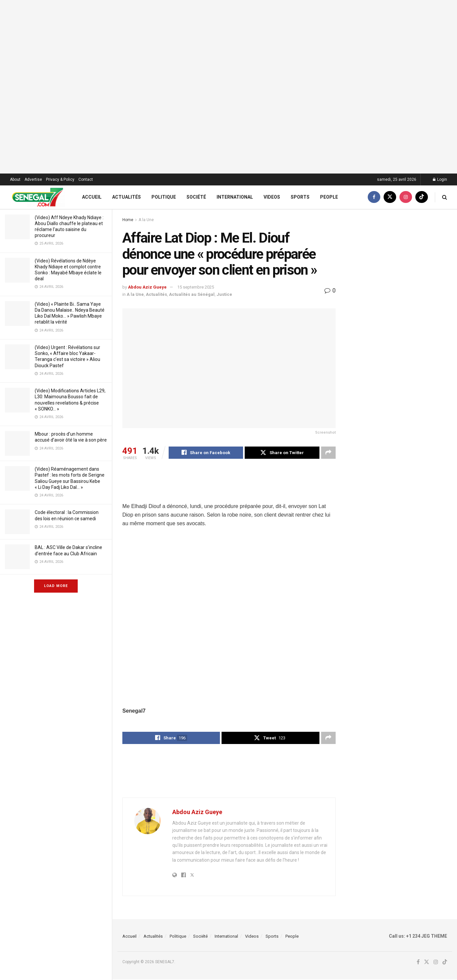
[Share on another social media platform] (328, 453)
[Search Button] (445, 197)
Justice (224, 294)
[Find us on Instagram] (406, 197)
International (235, 197)
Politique (164, 197)
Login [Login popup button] (440, 179)
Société (196, 197)
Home (128, 220)
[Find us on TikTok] (422, 197)
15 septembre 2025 (196, 287)
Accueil (92, 197)
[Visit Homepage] (38, 197)
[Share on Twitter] (282, 453)
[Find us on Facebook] (374, 197)
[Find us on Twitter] (390, 197)
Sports (300, 197)
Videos (272, 197)
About (15, 179)
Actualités (126, 197)
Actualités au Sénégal (192, 294)
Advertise (33, 179)
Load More (56, 586)
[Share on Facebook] (206, 453)
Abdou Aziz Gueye (147, 287)
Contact (86, 179)
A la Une (146, 220)
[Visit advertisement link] (228, 87)
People (329, 197)
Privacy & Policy (60, 179)
